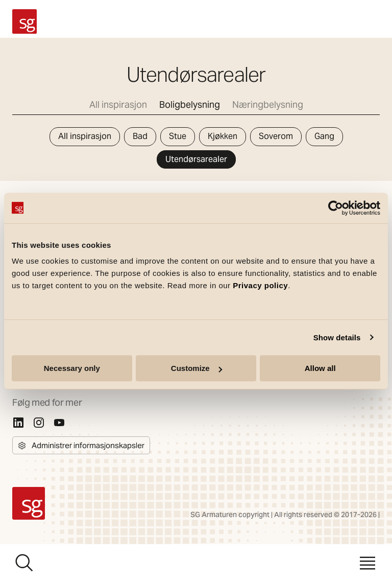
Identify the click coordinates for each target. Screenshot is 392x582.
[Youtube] (59, 423)
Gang (324, 136)
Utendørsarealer (196, 159)
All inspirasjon (118, 104)
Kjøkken (223, 136)
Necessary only (72, 368)
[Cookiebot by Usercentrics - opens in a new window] (336, 208)
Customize (197, 368)
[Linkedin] (18, 423)
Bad (140, 136)
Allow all (320, 368)
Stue (178, 136)
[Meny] (367, 563)
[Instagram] (39, 423)
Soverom (276, 136)
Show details (337, 337)
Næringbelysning (268, 104)
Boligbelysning (190, 104)
